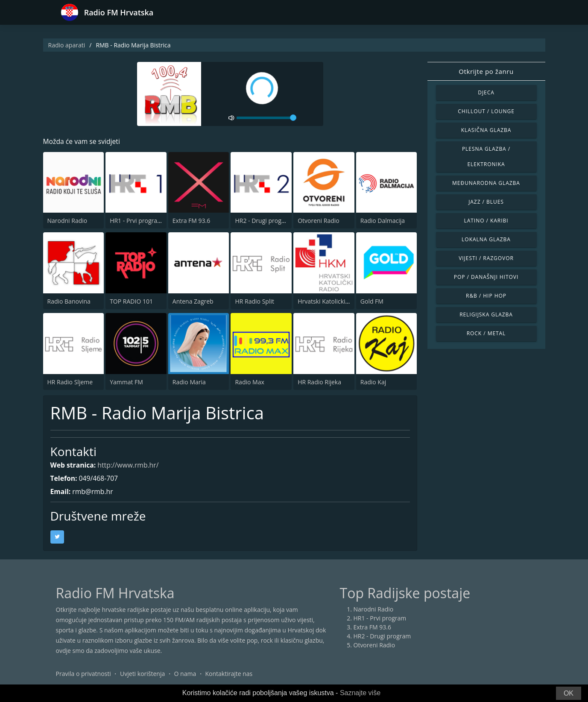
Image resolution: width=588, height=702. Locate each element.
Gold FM (372, 301)
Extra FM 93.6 (191, 221)
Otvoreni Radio (319, 221)
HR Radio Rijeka (319, 382)
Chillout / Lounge (486, 111)
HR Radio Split (254, 301)
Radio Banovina (69, 301)
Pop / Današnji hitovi (486, 277)
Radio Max (249, 382)
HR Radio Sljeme (70, 382)
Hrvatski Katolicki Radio (330, 301)
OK (569, 693)
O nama (185, 674)
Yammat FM (126, 382)
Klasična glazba (486, 130)
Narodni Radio (67, 221)
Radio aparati (67, 45)
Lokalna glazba (486, 239)
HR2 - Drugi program (264, 221)
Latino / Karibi (486, 221)
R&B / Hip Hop (486, 296)
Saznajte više (360, 693)
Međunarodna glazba (486, 183)
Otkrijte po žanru (486, 71)
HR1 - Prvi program (136, 221)
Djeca (486, 92)
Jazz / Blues (486, 202)
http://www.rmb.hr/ (130, 465)
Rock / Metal (486, 333)
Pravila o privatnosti (83, 674)
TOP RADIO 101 (131, 301)
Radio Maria (189, 382)
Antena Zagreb (193, 301)
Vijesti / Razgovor (486, 258)
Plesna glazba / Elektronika (486, 156)
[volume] (266, 118)
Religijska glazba (486, 314)
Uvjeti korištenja (142, 674)
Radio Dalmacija (383, 221)
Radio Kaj (373, 382)
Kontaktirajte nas (229, 674)
